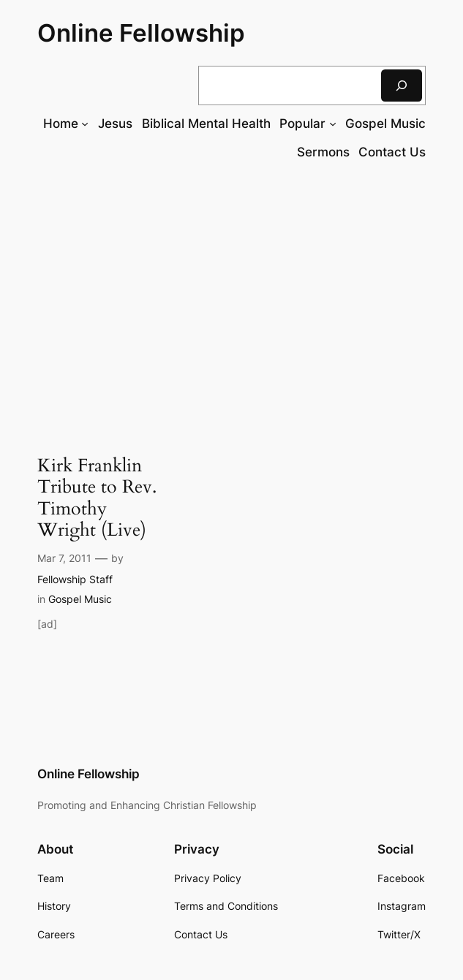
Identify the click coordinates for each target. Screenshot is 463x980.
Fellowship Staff (75, 579)
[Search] (402, 85)
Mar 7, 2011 (64, 558)
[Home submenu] (85, 124)
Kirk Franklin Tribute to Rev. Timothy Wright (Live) (97, 498)
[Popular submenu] (333, 124)
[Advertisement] (231, 292)
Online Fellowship (141, 33)
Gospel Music (80, 599)
